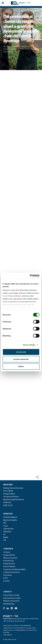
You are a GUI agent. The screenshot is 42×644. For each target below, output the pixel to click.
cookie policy (32, 299)
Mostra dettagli (29, 345)
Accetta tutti (21, 352)
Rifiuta (21, 366)
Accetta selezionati (21, 359)
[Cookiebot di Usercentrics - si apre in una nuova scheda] (30, 276)
